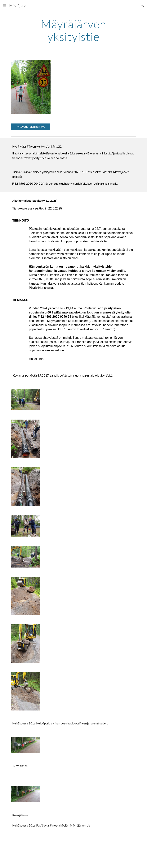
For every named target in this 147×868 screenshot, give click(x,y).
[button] (5, 5)
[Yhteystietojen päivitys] (31, 127)
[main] (73, 30)
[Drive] (31, 851)
